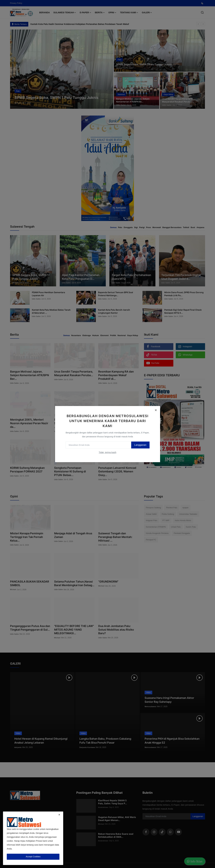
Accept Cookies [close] (33, 857)
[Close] (156, 410)
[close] (59, 815)
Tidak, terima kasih (107, 452)
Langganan (138, 445)
